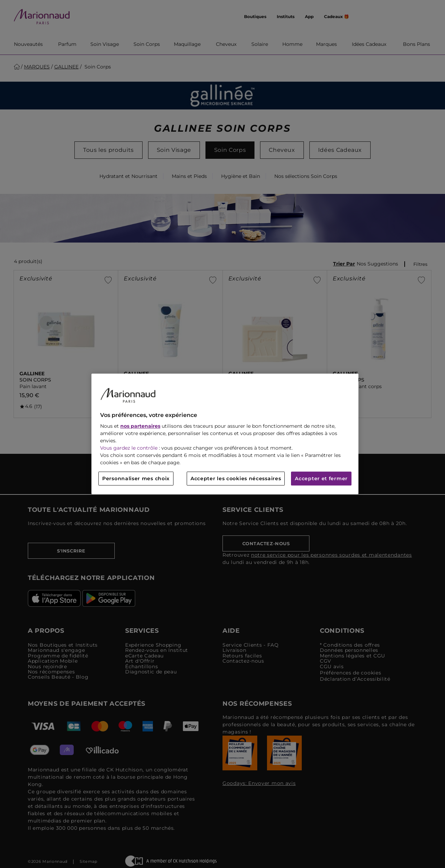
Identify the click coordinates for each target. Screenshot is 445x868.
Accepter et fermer (321, 479)
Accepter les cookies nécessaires (236, 479)
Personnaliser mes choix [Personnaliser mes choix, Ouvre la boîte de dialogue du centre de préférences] (136, 479)
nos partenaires (140, 426)
